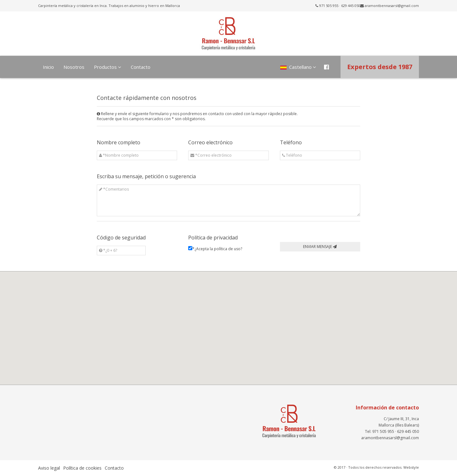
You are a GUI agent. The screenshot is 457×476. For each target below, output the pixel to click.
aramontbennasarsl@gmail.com (392, 6)
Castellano (298, 67)
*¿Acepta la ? (217, 249)
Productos (108, 67)
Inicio (48, 67)
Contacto (141, 67)
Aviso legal (49, 468)
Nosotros (74, 67)
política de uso (227, 249)
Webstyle (411, 467)
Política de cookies (82, 468)
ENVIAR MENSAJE (320, 247)
